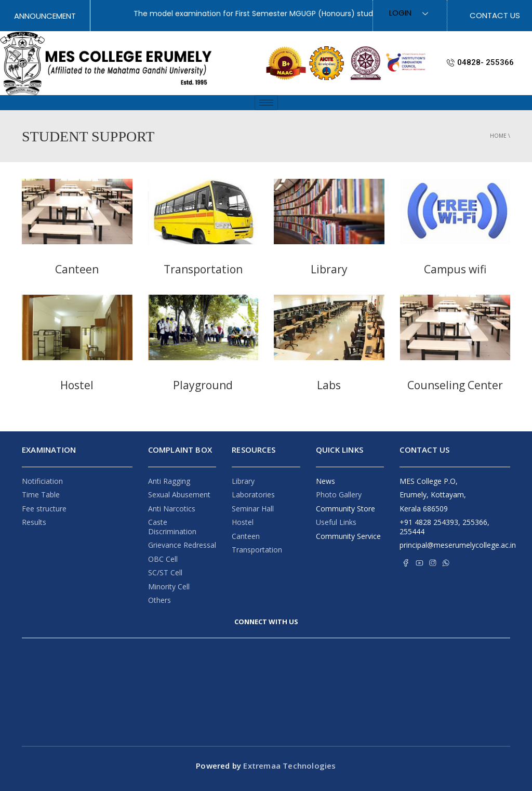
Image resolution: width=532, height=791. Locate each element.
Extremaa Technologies (288, 766)
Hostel (243, 522)
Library (243, 481)
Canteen (246, 536)
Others (159, 600)
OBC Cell (163, 559)
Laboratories (253, 495)
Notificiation (42, 481)
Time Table (41, 495)
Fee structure (44, 509)
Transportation (257, 550)
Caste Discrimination (172, 527)
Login (410, 13)
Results (34, 522)
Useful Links (336, 522)
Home (498, 136)
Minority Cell (169, 586)
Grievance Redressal (182, 545)
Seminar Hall (253, 509)
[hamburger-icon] (266, 103)
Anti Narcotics (172, 509)
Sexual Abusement (179, 495)
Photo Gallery (339, 495)
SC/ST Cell (165, 572)
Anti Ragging (169, 481)
